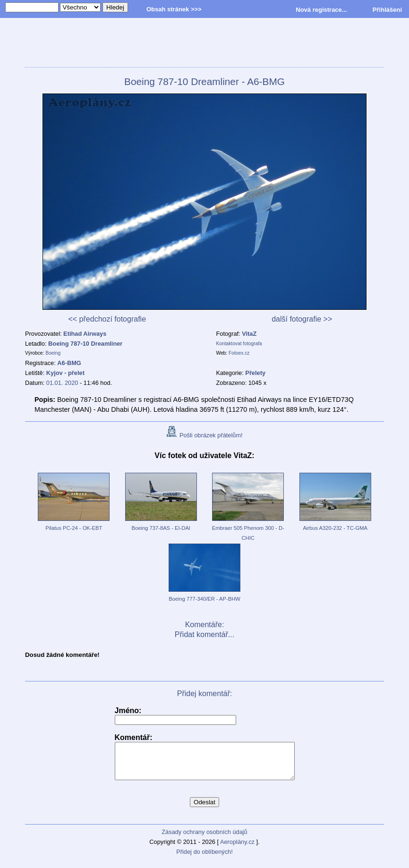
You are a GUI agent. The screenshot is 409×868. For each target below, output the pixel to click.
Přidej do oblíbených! (204, 859)
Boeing (53, 353)
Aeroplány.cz (237, 849)
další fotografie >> (302, 319)
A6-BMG (69, 363)
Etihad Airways (85, 334)
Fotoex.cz (239, 353)
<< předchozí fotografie (107, 319)
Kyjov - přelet (65, 373)
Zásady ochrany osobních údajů (204, 839)
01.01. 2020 (62, 383)
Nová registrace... (321, 10)
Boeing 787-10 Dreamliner (85, 344)
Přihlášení (387, 10)
